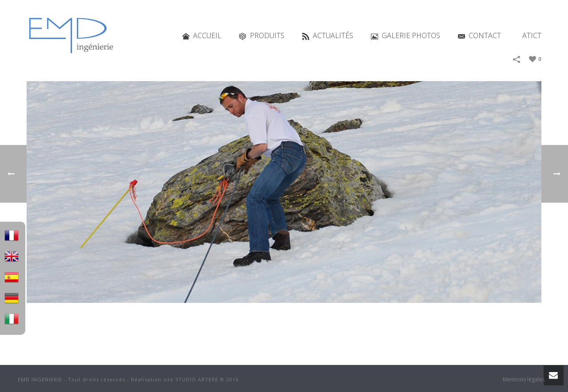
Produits (262, 35)
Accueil (202, 35)
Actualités (328, 35)
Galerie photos (406, 35)
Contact (479, 35)
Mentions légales (524, 380)
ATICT (532, 35)
